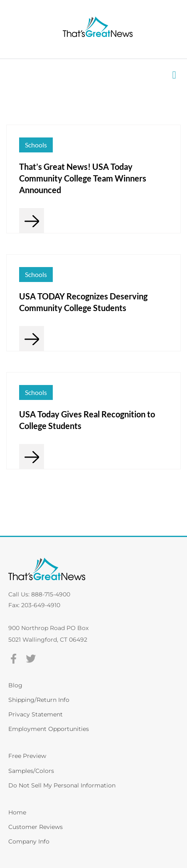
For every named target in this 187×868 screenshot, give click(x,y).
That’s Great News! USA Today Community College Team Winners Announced (83, 178)
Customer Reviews (36, 827)
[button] (174, 75)
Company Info (29, 841)
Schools (36, 145)
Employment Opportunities (49, 729)
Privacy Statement (36, 714)
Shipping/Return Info (39, 700)
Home (17, 812)
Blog (15, 685)
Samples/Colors (31, 771)
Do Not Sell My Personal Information (62, 785)
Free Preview (27, 756)
